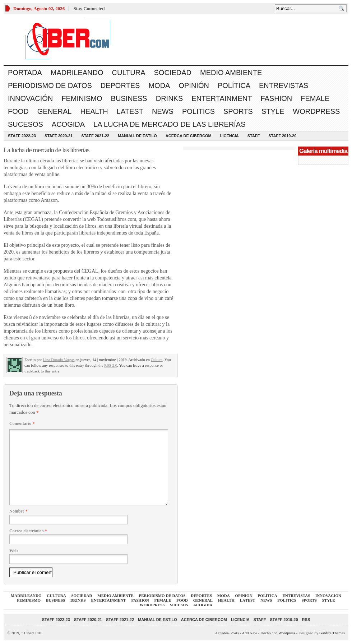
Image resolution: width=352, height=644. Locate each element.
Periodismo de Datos (50, 85)
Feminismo (82, 98)
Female (315, 98)
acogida (68, 124)
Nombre (18, 511)
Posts (235, 633)
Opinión (194, 85)
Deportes (120, 85)
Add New (250, 633)
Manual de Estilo (137, 136)
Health (94, 111)
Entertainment (222, 98)
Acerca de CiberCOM (189, 136)
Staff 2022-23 (22, 136)
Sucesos (26, 124)
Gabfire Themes (332, 633)
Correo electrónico (28, 531)
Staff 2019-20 (282, 136)
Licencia (230, 136)
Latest (130, 111)
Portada (25, 73)
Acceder (222, 633)
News (163, 111)
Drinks (170, 98)
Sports (238, 111)
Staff (254, 136)
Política (234, 85)
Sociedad (173, 73)
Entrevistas (284, 85)
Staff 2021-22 (95, 136)
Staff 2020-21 (59, 136)
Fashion (276, 98)
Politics (198, 111)
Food (18, 111)
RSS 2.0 (111, 365)
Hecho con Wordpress (278, 633)
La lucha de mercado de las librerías (169, 124)
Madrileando (77, 73)
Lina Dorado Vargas (59, 360)
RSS (306, 620)
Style (273, 111)
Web (13, 551)
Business (129, 98)
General (55, 111)
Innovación (30, 98)
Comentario (22, 423)
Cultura (129, 73)
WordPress (316, 111)
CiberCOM (32, 633)
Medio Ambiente (231, 73)
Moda (159, 85)
